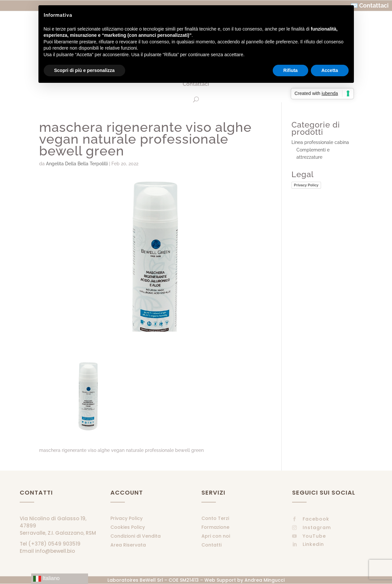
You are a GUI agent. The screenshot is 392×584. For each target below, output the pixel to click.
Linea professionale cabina (320, 142)
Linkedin (313, 544)
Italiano (46, 579)
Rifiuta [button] (290, 70)
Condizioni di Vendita (136, 536)
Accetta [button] (330, 70)
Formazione (215, 527)
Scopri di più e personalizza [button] (84, 70)
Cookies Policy (128, 527)
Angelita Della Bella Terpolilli (77, 164)
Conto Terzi (215, 518)
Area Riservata (128, 545)
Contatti (211, 545)
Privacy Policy (306, 185)
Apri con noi (216, 536)
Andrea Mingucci (265, 580)
